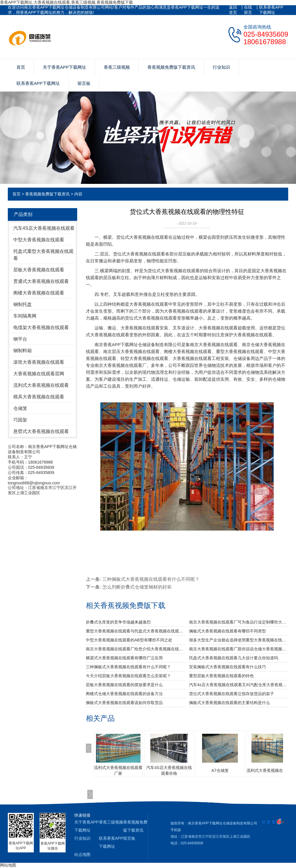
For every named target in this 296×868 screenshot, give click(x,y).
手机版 (176, 830)
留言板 (84, 83)
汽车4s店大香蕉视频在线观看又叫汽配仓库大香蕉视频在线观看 (239, 685)
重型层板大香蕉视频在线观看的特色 (221, 676)
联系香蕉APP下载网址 (271, 10)
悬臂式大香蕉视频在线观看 (41, 431)
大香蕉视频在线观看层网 (39, 374)
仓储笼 (20, 408)
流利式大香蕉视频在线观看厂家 (118, 770)
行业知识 (221, 67)
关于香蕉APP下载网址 (64, 67)
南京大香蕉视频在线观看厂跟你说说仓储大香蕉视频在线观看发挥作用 (239, 649)
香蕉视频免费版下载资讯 (171, 67)
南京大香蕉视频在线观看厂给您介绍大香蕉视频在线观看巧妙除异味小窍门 (135, 649)
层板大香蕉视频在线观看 (39, 270)
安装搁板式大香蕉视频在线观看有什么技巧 (227, 667)
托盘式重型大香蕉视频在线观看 (43, 255)
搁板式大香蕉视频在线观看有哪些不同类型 (227, 631)
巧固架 (20, 420)
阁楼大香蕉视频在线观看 (39, 293)
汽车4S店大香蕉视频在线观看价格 (169, 770)
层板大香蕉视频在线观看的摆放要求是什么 (124, 685)
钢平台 (20, 339)
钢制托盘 (23, 304)
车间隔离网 (25, 316)
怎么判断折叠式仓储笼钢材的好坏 (137, 587)
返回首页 (233, 10)
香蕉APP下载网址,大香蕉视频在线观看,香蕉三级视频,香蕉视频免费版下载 (66, 2)
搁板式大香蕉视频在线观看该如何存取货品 (124, 703)
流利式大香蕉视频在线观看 (41, 385)
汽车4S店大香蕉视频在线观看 (44, 228)
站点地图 (82, 854)
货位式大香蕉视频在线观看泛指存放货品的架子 (232, 694)
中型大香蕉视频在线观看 (39, 240)
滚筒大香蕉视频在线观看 (39, 362)
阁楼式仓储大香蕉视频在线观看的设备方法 (124, 694)
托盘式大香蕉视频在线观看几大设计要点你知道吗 (234, 658)
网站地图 (8, 865)
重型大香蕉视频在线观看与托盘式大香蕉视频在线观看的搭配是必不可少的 (135, 631)
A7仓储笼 (220, 770)
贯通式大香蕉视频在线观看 (41, 281)
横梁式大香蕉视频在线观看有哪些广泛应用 (124, 658)
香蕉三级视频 (117, 67)
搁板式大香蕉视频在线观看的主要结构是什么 (230, 703)
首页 (21, 67)
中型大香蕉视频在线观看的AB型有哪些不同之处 (129, 640)
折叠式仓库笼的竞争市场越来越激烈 (118, 622)
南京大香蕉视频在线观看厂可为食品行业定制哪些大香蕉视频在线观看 (239, 622)
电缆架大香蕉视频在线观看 (41, 327)
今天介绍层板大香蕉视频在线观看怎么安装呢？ (128, 676)
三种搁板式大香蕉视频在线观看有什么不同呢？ (151, 579)
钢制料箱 (23, 351)
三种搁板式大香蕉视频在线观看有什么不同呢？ (128, 667)
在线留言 (248, 10)
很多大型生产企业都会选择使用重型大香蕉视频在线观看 (239, 640)
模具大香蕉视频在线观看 (39, 397)
